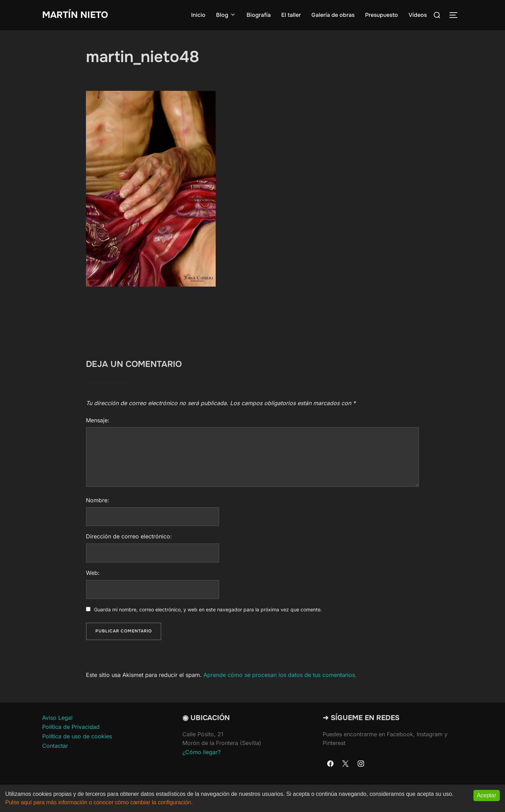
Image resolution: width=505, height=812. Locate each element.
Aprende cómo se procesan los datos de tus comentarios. (280, 675)
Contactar (55, 746)
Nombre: (97, 500)
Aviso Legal (57, 718)
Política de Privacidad (71, 727)
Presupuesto (382, 15)
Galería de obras (333, 15)
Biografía (259, 15)
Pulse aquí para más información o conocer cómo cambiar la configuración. (99, 803)
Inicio (198, 15)
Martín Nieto (75, 15)
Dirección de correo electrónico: (129, 536)
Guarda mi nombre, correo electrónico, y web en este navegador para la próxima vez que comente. (208, 609)
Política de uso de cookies (77, 736)
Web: (93, 573)
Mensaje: (98, 420)
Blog (226, 15)
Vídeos (418, 15)
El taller (291, 15)
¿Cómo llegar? (201, 752)
